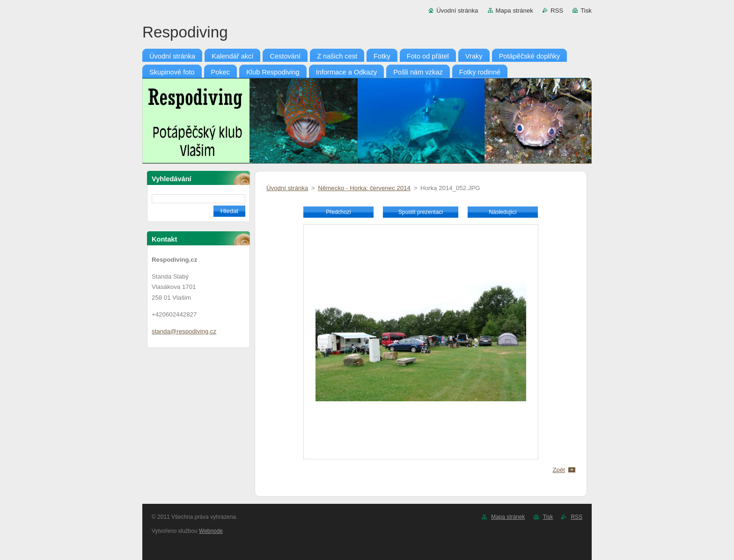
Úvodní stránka (457, 11)
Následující (503, 212)
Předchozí (338, 212)
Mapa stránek (514, 11)
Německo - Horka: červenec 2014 (364, 188)
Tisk (586, 11)
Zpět (559, 470)
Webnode (211, 531)
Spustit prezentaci (421, 212)
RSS (557, 11)
